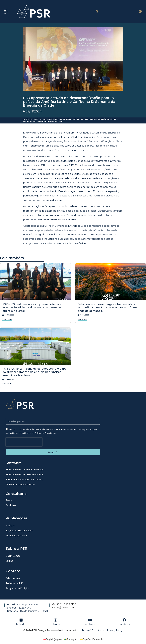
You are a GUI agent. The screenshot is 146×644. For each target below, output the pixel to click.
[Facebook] (124, 620)
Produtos (11, 505)
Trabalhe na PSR (15, 583)
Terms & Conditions (93, 630)
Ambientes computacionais (20, 484)
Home (25, 119)
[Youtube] (90, 620)
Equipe (9, 561)
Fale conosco (13, 578)
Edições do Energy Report (20, 531)
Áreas (9, 500)
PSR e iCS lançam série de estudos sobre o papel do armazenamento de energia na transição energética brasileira (35, 372)
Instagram (56, 624)
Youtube (90, 624)
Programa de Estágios (18, 588)
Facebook (124, 624)
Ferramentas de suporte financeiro (24, 479)
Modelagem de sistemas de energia (25, 469)
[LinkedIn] (21, 620)
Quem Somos (13, 556)
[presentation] (24, 442)
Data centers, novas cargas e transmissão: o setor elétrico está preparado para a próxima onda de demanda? (108, 308)
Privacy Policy (115, 630)
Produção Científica (16, 536)
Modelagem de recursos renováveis (25, 474)
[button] (140, 11)
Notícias (34, 119)
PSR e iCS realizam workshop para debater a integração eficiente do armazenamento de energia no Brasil (32, 308)
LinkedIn (21, 624)
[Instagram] (55, 620)
